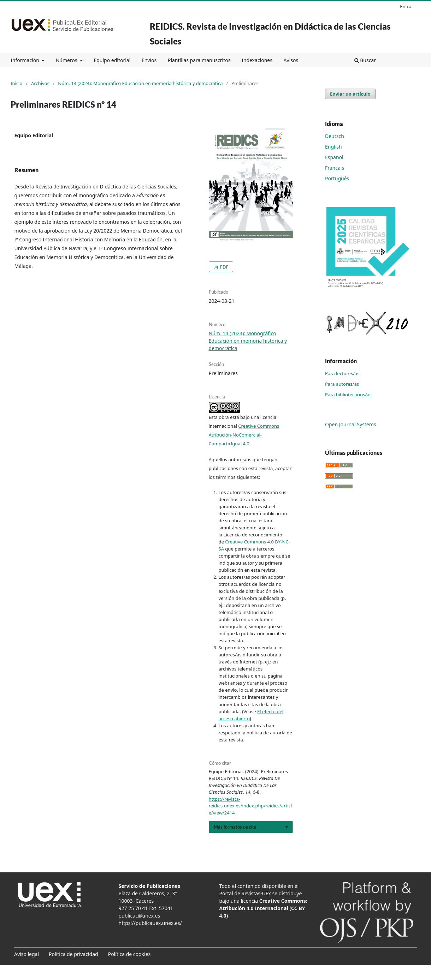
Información (26, 60)
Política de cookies (129, 954)
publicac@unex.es (140, 916)
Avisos (291, 60)
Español (334, 157)
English (333, 147)
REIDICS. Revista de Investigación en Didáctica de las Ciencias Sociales (270, 34)
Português (337, 178)
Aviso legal (26, 954)
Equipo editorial (112, 60)
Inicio (16, 83)
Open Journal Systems (351, 424)
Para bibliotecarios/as (348, 395)
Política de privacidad (73, 954)
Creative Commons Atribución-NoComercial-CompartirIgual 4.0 (244, 435)
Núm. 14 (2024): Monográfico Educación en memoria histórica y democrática (140, 83)
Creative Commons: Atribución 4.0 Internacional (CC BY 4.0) (263, 908)
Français (335, 168)
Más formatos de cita (235, 827)
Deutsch (335, 136)
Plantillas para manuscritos (199, 60)
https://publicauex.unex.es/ (150, 923)
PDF (224, 267)
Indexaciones (257, 60)
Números (67, 60)
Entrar (407, 6)
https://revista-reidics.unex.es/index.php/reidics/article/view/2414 (250, 806)
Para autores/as (342, 384)
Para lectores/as (342, 373)
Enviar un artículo (350, 94)
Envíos (149, 60)
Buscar (365, 60)
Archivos (40, 83)
